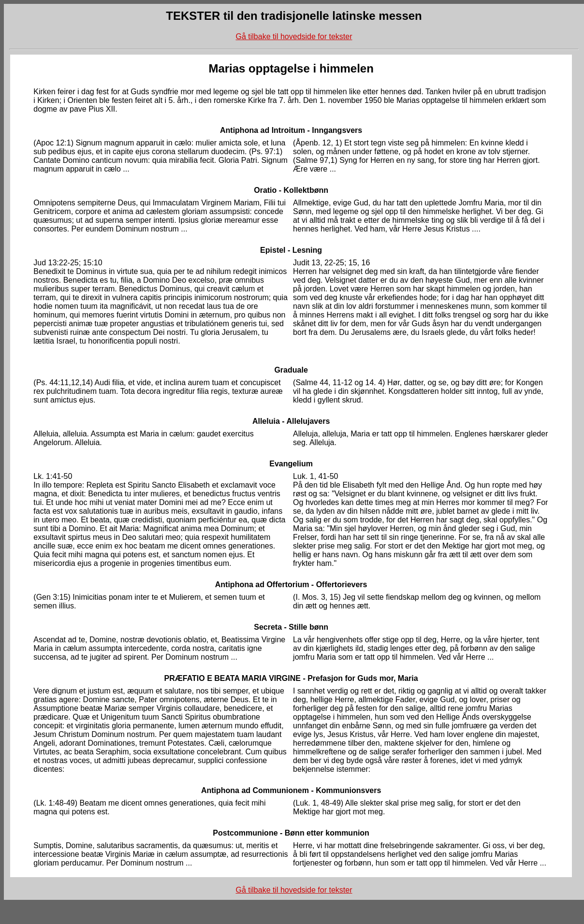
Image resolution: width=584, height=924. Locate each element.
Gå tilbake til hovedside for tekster (294, 36)
